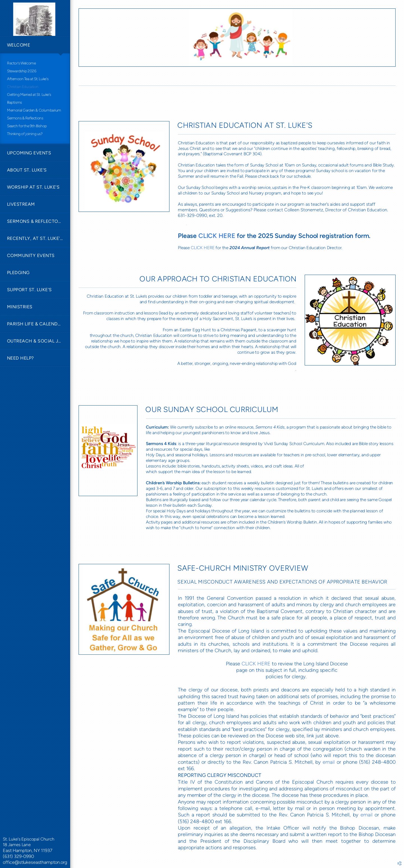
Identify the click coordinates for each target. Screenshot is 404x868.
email (329, 762)
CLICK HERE (203, 248)
